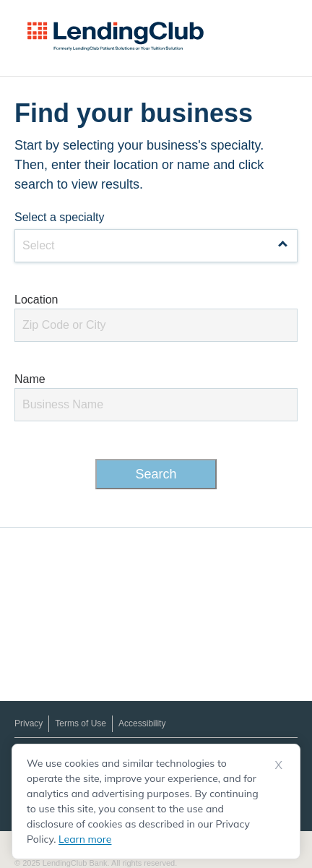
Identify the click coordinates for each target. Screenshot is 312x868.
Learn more (85, 839)
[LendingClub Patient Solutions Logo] (116, 36)
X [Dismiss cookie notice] (279, 765)
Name (30, 379)
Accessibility (142, 723)
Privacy (29, 723)
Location (36, 300)
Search (156, 474)
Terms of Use (81, 723)
